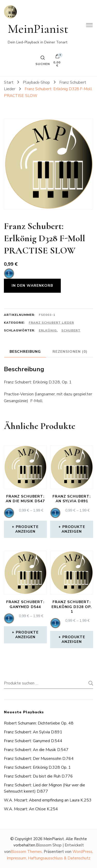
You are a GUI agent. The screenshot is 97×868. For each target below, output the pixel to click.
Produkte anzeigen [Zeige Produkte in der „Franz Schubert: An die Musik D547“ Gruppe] (27, 529)
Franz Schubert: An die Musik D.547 (36, 750)
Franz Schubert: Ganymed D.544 (33, 741)
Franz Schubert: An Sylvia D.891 (33, 732)
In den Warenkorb (32, 286)
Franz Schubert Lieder (51, 323)
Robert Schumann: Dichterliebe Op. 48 (39, 723)
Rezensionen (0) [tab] (70, 352)
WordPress (82, 852)
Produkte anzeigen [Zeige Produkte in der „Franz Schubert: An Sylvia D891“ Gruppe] (73, 529)
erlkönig (48, 330)
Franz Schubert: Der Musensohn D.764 (39, 759)
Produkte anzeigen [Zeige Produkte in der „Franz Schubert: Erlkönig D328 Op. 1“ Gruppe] (73, 639)
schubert (71, 330)
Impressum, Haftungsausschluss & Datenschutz (48, 858)
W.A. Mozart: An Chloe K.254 (31, 809)
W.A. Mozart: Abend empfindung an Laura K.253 (48, 800)
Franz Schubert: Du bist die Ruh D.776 (38, 776)
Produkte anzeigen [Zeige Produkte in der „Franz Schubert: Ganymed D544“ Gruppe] (27, 635)
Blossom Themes (26, 852)
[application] (9, 273)
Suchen (89, 683)
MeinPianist (38, 29)
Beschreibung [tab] (25, 352)
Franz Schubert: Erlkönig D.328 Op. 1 (37, 767)
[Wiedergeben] (9, 273)
